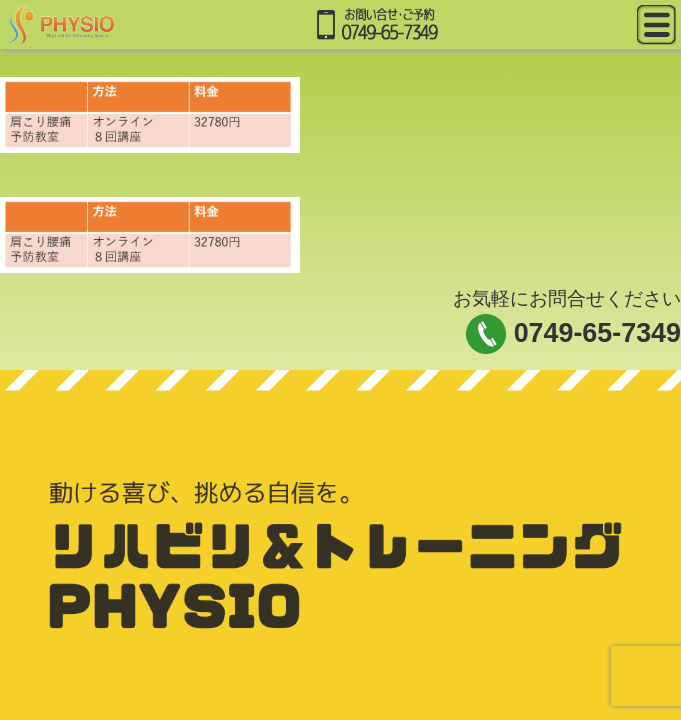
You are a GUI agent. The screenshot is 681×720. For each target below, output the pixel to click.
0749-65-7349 (597, 333)
